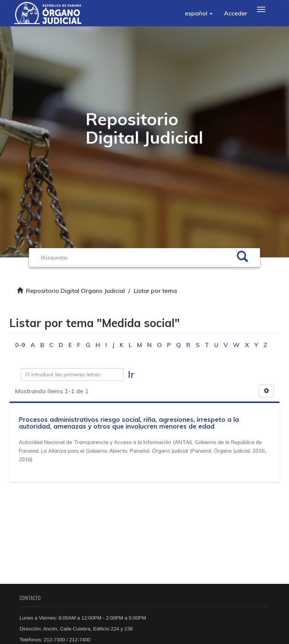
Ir (131, 374)
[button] (199, 13)
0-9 (20, 345)
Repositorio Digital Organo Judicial (75, 291)
